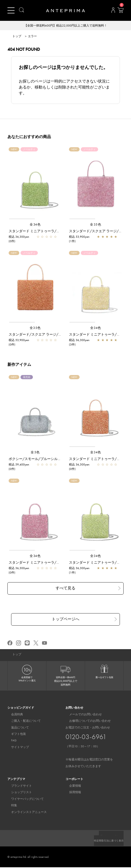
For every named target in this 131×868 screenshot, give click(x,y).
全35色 (96, 225)
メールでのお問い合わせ (82, 715)
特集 (10, 806)
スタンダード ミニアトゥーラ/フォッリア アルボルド (50, 231)
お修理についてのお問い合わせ (86, 722)
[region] (35, 184)
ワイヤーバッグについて (24, 800)
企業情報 (71, 786)
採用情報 (71, 793)
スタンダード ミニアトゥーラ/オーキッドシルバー (48, 563)
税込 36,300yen (19, 237)
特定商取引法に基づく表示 (106, 841)
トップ (17, 37)
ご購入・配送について (22, 722)
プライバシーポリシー (109, 837)
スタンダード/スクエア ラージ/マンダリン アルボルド (51, 335)
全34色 (35, 225)
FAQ (10, 741)
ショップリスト (18, 793)
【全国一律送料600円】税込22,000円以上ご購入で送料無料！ (66, 26)
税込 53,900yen (79, 237)
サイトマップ (16, 748)
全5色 (35, 453)
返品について (16, 728)
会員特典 (13, 715)
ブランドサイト (18, 786)
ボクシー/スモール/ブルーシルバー (37, 459)
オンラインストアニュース (25, 813)
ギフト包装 (15, 735)
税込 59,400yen (19, 465)
